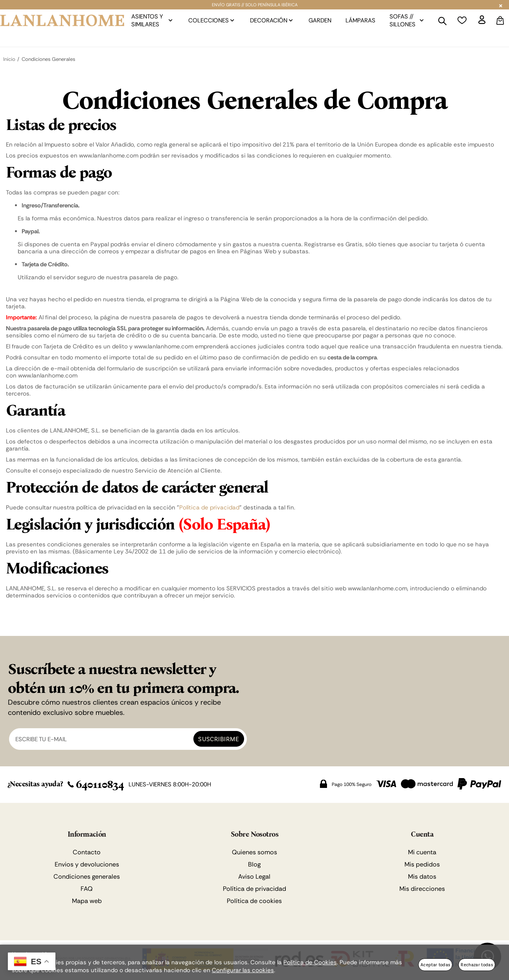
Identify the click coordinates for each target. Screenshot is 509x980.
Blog (254, 864)
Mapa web (87, 901)
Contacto (87, 852)
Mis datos (422, 877)
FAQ (87, 889)
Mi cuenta (422, 852)
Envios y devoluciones (87, 864)
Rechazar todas (477, 964)
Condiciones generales (87, 877)
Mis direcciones (422, 889)
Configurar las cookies (243, 970)
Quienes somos (254, 852)
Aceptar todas (435, 964)
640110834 (96, 784)
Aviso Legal (254, 877)
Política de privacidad (209, 507)
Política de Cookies (310, 962)
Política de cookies (254, 901)
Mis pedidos (422, 864)
